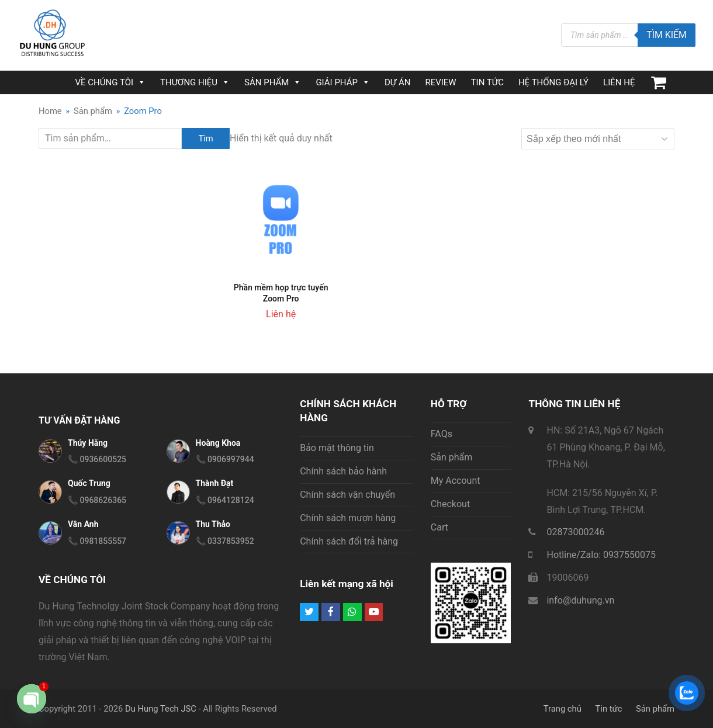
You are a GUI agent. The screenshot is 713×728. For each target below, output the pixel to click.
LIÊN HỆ (619, 82)
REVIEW (440, 82)
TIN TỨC (487, 82)
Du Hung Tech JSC (161, 709)
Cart (439, 527)
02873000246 (575, 532)
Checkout (450, 504)
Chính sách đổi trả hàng (349, 541)
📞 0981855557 (97, 541)
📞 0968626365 (97, 500)
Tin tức (609, 709)
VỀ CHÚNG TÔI (110, 82)
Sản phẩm (452, 457)
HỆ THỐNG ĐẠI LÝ (553, 82)
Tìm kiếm (667, 35)
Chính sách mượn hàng (348, 518)
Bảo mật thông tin (337, 448)
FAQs (442, 434)
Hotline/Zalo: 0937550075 (601, 555)
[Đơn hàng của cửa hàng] (598, 139)
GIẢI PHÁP (343, 82)
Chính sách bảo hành (343, 471)
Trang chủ (563, 709)
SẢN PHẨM (273, 82)
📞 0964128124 (225, 500)
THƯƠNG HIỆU (195, 82)
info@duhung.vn (580, 600)
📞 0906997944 (225, 459)
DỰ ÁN (397, 82)
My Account (456, 481)
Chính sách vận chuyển (347, 495)
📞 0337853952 (225, 541)
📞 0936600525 (97, 459)
